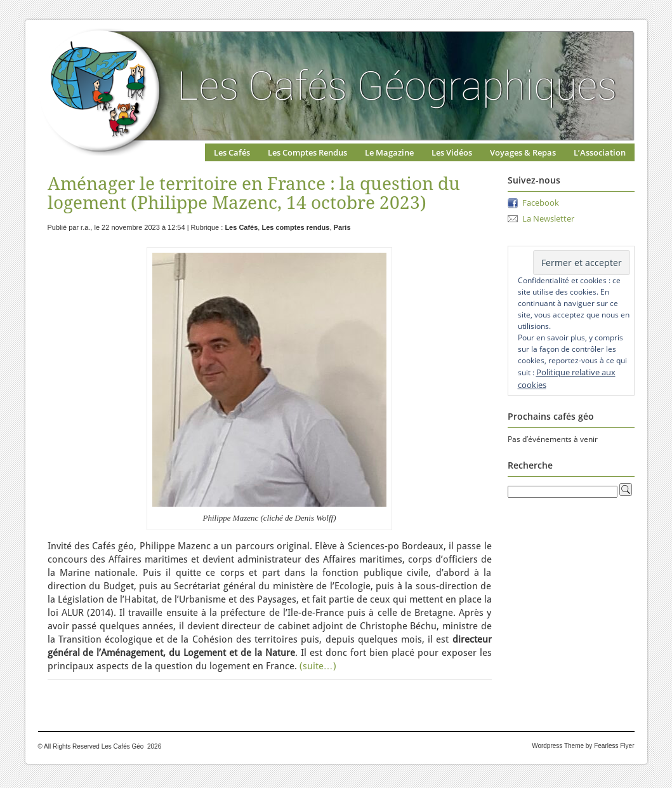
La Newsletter (548, 218)
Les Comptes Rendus (307, 152)
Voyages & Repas (523, 152)
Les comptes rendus (295, 227)
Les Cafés (232, 152)
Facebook (541, 203)
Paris (342, 227)
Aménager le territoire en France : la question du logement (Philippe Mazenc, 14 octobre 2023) (254, 193)
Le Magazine (389, 152)
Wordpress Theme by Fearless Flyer (583, 746)
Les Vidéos (452, 152)
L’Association (600, 152)
